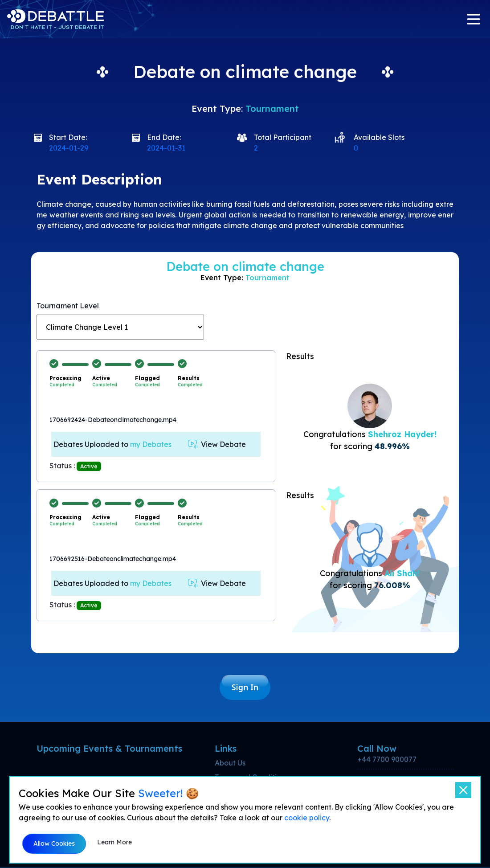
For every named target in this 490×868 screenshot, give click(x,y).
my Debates (151, 444)
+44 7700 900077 (387, 760)
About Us (230, 763)
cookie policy (307, 818)
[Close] (463, 790)
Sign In (245, 688)
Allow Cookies (54, 843)
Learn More (114, 842)
